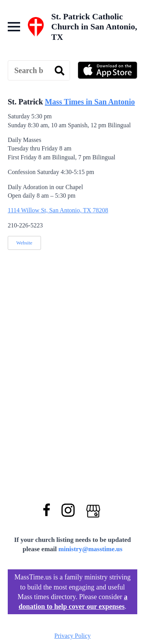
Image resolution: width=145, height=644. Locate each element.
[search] (60, 71)
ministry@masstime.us (90, 549)
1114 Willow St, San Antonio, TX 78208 (58, 210)
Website (24, 243)
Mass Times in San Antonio (90, 102)
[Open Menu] (14, 27)
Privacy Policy (73, 636)
